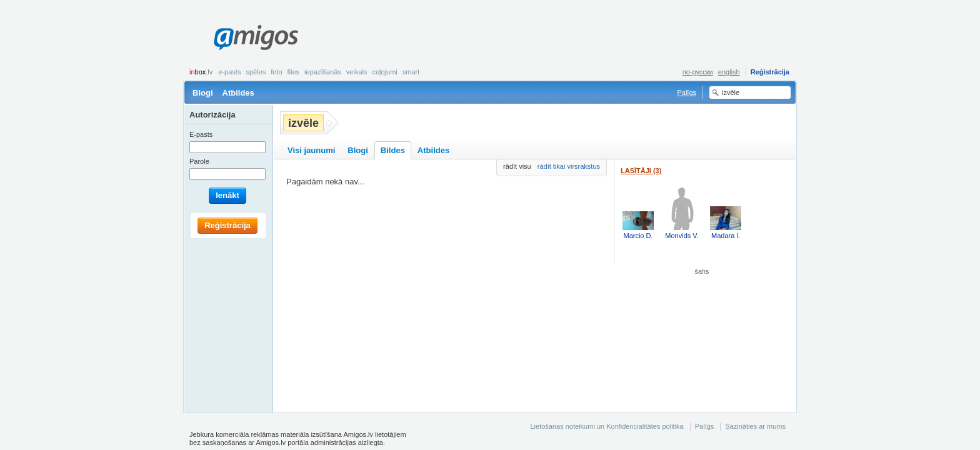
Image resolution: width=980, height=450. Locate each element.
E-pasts (229, 72)
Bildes (393, 150)
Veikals (357, 72)
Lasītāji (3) (641, 171)
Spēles (256, 72)
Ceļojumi (384, 72)
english (729, 72)
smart (411, 72)
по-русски (698, 72)
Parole (199, 161)
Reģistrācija (770, 72)
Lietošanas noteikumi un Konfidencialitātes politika (607, 426)
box (201, 72)
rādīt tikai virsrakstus (569, 166)
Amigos (256, 37)
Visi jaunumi (311, 150)
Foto (276, 72)
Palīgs (687, 92)
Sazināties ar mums (755, 426)
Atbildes (238, 93)
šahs (702, 271)
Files (294, 72)
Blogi (203, 93)
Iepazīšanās (323, 72)
